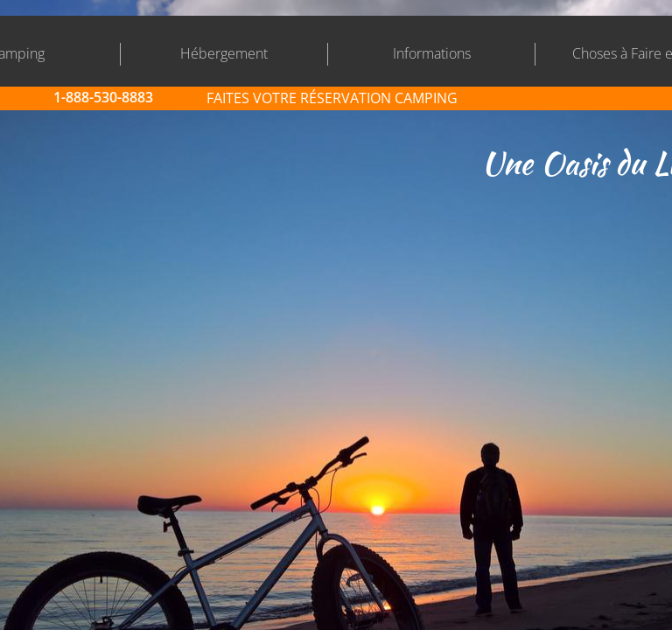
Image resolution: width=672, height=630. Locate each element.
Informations (432, 53)
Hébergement (224, 53)
